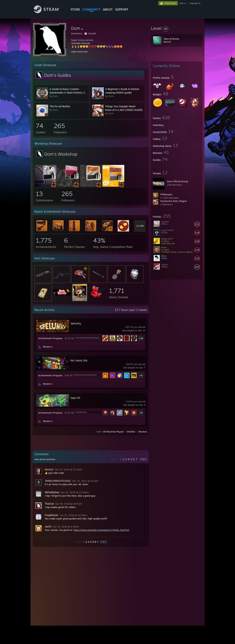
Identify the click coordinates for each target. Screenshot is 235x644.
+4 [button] (141, 375)
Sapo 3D (75, 398)
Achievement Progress (50, 338)
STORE (75, 9)
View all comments (45, 459)
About (108, 9)
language (194, 3)
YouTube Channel (80, 43)
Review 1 (48, 347)
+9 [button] (141, 413)
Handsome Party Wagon (174, 201)
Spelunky (76, 323)
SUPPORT (122, 9)
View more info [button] (79, 52)
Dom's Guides (58, 75)
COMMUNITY (91, 9)
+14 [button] (141, 338)
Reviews (143, 432)
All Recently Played (113, 432)
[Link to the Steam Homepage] (49, 12)
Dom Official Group (178, 181)
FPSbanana (166, 194)
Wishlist (131, 432)
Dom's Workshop (61, 154)
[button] (177, 28)
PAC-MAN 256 (79, 360)
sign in (182, 3)
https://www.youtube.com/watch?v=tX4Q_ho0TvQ (101, 530)
